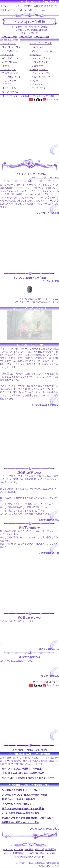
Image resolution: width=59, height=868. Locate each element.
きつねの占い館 (24, 10)
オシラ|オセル (9, 88)
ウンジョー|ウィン (41, 58)
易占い (12, 10)
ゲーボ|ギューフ (10, 58)
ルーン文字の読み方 (42, 43)
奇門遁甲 (50, 850)
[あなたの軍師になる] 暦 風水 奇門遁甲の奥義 (24, 795)
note (44, 10)
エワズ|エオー (9, 81)
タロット (18, 6)
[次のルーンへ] (52, 177)
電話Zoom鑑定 (23, 813)
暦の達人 (6, 818)
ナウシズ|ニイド (40, 62)
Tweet (49, 100)
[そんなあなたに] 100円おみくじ (18, 804)
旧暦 (28, 818)
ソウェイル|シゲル (41, 73)
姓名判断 (49, 6)
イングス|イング (40, 84)
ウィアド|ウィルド (11, 92)
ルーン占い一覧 (9, 37)
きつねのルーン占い (49, 866)
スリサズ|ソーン (10, 51)
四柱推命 (38, 6)
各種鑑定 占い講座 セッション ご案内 (20, 822)
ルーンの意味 (25, 37)
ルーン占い (6, 6)
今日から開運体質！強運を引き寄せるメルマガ (31, 778)
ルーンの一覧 (9, 43)
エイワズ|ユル (9, 70)
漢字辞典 (17, 853)
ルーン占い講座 (41, 37)
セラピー (28, 6)
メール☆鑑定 (8, 813)
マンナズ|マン (39, 81)
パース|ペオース (40, 70)
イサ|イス (7, 66)
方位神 (50, 818)
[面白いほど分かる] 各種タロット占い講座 (23, 809)
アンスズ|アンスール (42, 51)
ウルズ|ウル (38, 47)
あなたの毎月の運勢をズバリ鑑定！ (26, 769)
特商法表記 (30, 857)
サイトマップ (47, 853)
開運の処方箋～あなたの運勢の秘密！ (27, 773)
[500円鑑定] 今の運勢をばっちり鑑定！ (21, 790)
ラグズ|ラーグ (9, 84)
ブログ (37, 10)
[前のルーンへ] (36, 177)
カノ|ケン (36, 55)
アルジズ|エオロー (11, 73)
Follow (56, 100)
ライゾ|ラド (8, 55)
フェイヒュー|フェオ (13, 47)
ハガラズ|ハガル (10, 62)
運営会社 (19, 857)
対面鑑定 (35, 813)
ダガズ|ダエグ (39, 88)
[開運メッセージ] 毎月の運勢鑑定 (18, 799)
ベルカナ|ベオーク (41, 77)
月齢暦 (22, 818)
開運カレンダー (38, 818)
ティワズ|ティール (11, 77)
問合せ (41, 857)
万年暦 (14, 818)
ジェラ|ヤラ (38, 66)
